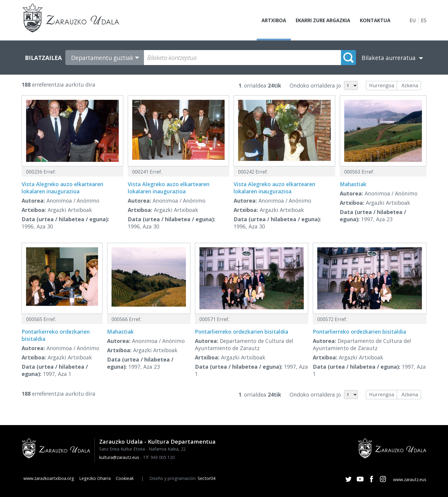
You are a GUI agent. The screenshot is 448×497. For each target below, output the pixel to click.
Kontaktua (375, 20)
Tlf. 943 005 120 (159, 457)
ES (424, 20)
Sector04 (206, 478)
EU (413, 20)
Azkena (410, 85)
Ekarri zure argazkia (323, 20)
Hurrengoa (382, 85)
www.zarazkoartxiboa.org (49, 478)
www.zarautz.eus (410, 479)
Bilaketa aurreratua (389, 58)
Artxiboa (274, 20)
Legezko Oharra (95, 478)
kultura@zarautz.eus (119, 457)
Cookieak (125, 478)
